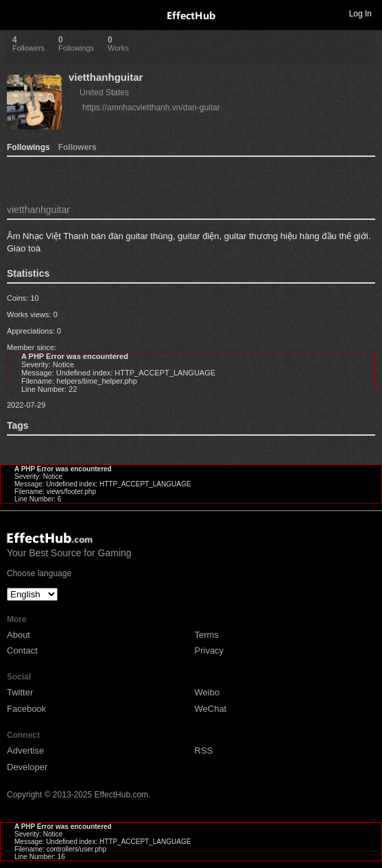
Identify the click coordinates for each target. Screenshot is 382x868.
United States (104, 92)
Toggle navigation (16, 13)
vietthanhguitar (106, 77)
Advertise (25, 751)
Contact (22, 650)
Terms (207, 635)
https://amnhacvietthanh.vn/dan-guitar (151, 108)
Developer (27, 767)
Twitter (20, 692)
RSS (204, 751)
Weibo (207, 692)
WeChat (211, 709)
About (19, 635)
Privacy (210, 650)
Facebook (26, 709)
